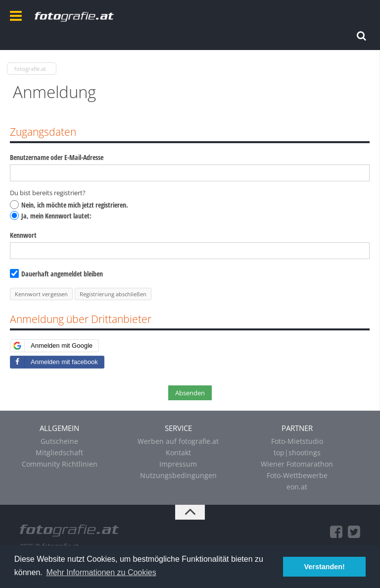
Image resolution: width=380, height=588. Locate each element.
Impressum (178, 464)
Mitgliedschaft (59, 453)
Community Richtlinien (60, 464)
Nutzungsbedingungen (178, 475)
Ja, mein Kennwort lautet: (51, 216)
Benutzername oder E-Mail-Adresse (57, 157)
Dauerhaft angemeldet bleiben (56, 274)
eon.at (297, 487)
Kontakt (178, 453)
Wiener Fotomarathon (297, 464)
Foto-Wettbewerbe (297, 475)
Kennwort (23, 235)
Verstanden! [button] (325, 567)
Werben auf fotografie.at (178, 441)
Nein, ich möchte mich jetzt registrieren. (69, 205)
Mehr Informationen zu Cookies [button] (101, 572)
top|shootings (297, 453)
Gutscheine (59, 441)
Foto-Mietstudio (297, 441)
